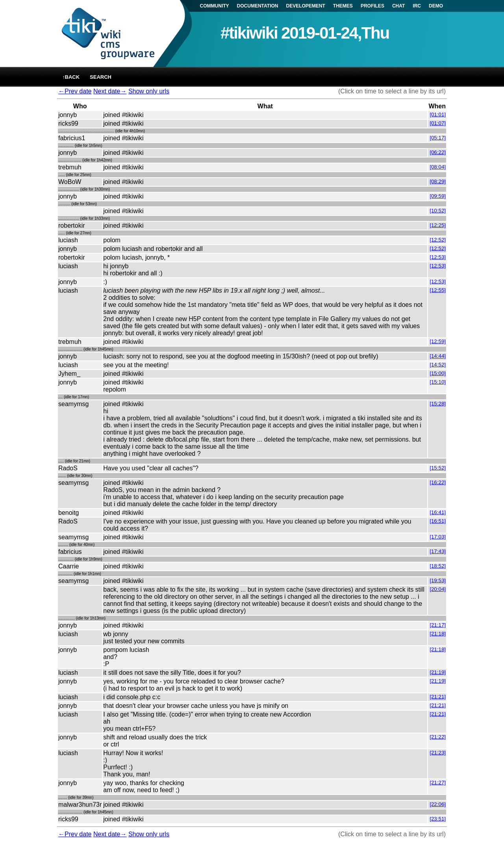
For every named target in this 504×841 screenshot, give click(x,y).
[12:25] (438, 225)
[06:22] (438, 152)
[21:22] (438, 737)
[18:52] (438, 566)
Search (101, 77)
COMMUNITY (215, 6)
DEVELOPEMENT (306, 6)
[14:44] (438, 356)
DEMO (436, 6)
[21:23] (438, 753)
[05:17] (438, 138)
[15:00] (438, 373)
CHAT (398, 6)
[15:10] (438, 382)
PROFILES (372, 6)
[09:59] (438, 196)
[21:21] (438, 697)
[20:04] (438, 589)
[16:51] (438, 521)
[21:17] (438, 625)
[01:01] (438, 114)
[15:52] (438, 468)
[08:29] (438, 181)
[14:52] (438, 365)
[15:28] (438, 404)
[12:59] (438, 341)
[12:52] (438, 240)
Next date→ (110, 91)
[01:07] (438, 123)
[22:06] (438, 804)
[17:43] (438, 551)
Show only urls (149, 91)
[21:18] (438, 634)
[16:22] (438, 482)
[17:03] (438, 537)
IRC (417, 6)
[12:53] (438, 257)
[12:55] (438, 290)
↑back (71, 77)
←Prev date (75, 91)
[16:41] (438, 512)
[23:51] (438, 819)
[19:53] (438, 580)
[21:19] (438, 672)
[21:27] (438, 783)
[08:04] (438, 167)
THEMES (343, 6)
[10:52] (438, 211)
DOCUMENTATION (258, 6)
